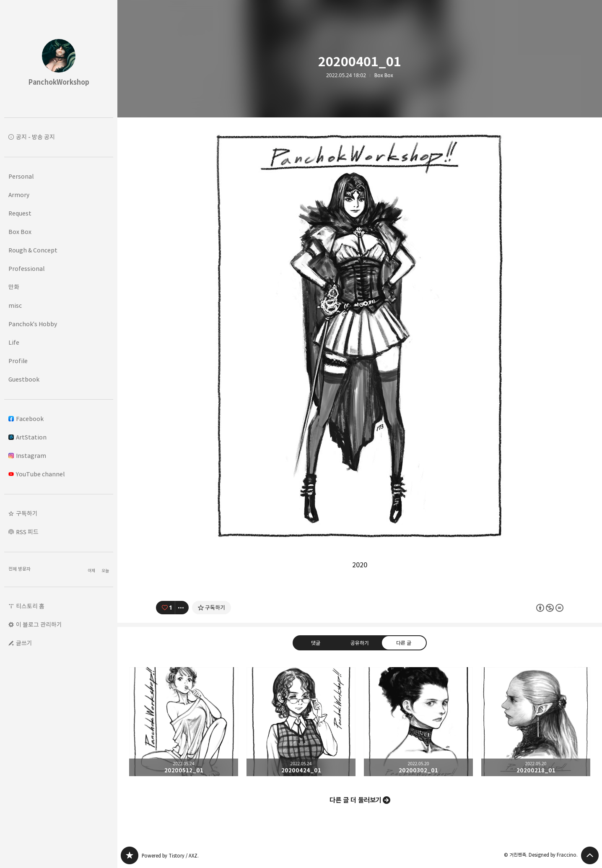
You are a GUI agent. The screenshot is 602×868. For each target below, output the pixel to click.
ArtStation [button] (27, 437)
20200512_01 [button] (184, 722)
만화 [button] (14, 287)
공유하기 (360, 642)
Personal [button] (21, 176)
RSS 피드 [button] (27, 532)
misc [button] (15, 305)
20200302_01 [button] (418, 722)
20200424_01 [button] (301, 722)
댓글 (316, 642)
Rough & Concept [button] (33, 250)
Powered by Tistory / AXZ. (170, 856)
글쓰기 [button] (24, 643)
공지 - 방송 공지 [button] (35, 137)
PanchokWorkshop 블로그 (130, 855)
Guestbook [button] (24, 379)
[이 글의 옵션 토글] (182, 608)
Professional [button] (26, 269)
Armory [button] (19, 195)
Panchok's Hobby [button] (33, 324)
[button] (59, 514)
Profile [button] (18, 361)
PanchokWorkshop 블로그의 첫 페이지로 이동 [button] (59, 59)
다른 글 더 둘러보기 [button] (355, 800)
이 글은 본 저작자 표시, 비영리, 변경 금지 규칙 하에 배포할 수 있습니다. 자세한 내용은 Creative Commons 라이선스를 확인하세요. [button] (550, 607)
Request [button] (20, 213)
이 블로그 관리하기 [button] (39, 625)
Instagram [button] (27, 456)
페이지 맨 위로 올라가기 (590, 855)
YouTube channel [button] (36, 474)
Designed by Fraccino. (553, 855)
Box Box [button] (20, 232)
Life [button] (14, 342)
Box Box (384, 75)
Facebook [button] (26, 419)
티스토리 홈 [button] (30, 606)
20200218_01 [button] (536, 722)
